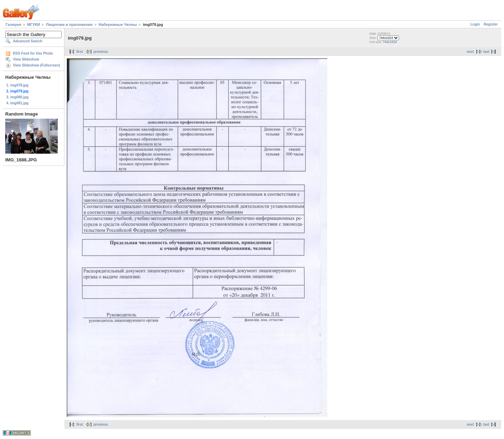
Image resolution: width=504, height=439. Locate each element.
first (80, 52)
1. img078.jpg (17, 85)
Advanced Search (28, 41)
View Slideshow (26, 59)
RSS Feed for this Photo (33, 53)
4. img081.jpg (17, 103)
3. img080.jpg (17, 97)
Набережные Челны (118, 25)
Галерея (13, 25)
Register (491, 24)
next (470, 52)
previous (101, 52)
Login (475, 24)
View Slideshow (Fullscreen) (36, 65)
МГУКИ (34, 25)
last (486, 52)
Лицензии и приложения (69, 25)
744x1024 (390, 42)
